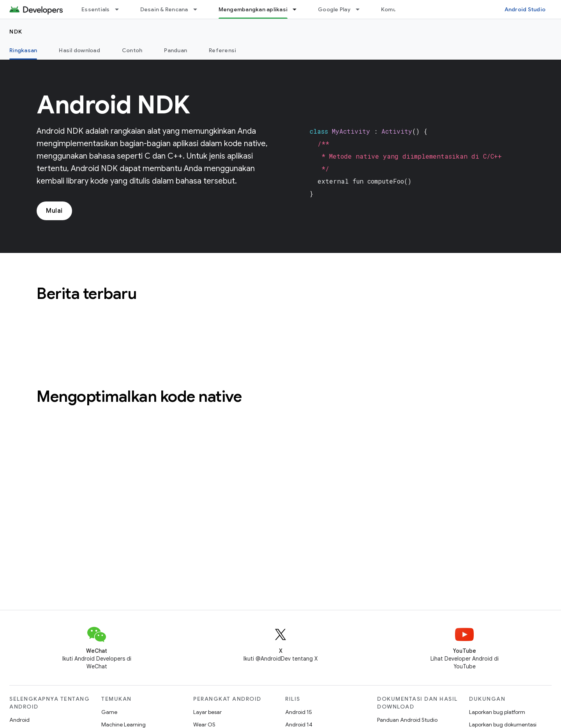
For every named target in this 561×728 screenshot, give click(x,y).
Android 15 (299, 712)
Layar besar (207, 712)
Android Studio (525, 9)
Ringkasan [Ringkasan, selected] (23, 50)
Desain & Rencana (164, 9)
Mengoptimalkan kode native (139, 396)
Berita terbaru (86, 293)
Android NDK (113, 105)
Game (109, 712)
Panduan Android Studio (407, 720)
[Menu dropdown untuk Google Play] (361, 9)
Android (19, 720)
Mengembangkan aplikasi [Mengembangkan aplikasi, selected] (253, 9)
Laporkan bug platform (497, 712)
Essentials (96, 9)
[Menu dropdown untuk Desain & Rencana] (199, 9)
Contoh (132, 50)
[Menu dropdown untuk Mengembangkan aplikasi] (298, 9)
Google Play (334, 9)
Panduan (176, 50)
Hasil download (79, 50)
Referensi (222, 50)
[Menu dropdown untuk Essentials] (120, 9)
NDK (16, 32)
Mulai (54, 211)
